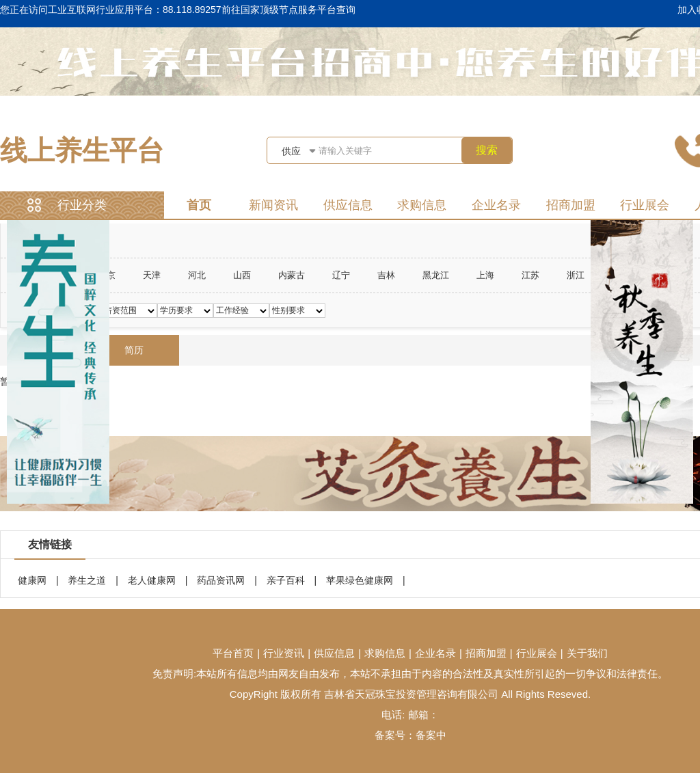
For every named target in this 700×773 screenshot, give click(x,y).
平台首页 (233, 653)
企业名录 (496, 205)
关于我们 (587, 653)
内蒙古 (292, 275)
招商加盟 (571, 205)
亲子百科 (286, 580)
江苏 (530, 275)
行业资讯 (284, 653)
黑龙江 (436, 275)
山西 (242, 275)
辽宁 (341, 275)
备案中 (431, 735)
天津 (152, 275)
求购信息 (422, 205)
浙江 (576, 275)
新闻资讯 (273, 205)
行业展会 (645, 205)
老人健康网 (152, 580)
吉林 (386, 275)
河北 (197, 275)
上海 (485, 275)
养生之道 (87, 580)
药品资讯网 (221, 580)
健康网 (32, 580)
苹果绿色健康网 (360, 580)
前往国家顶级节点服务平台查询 (288, 10)
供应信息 (348, 205)
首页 (199, 205)
